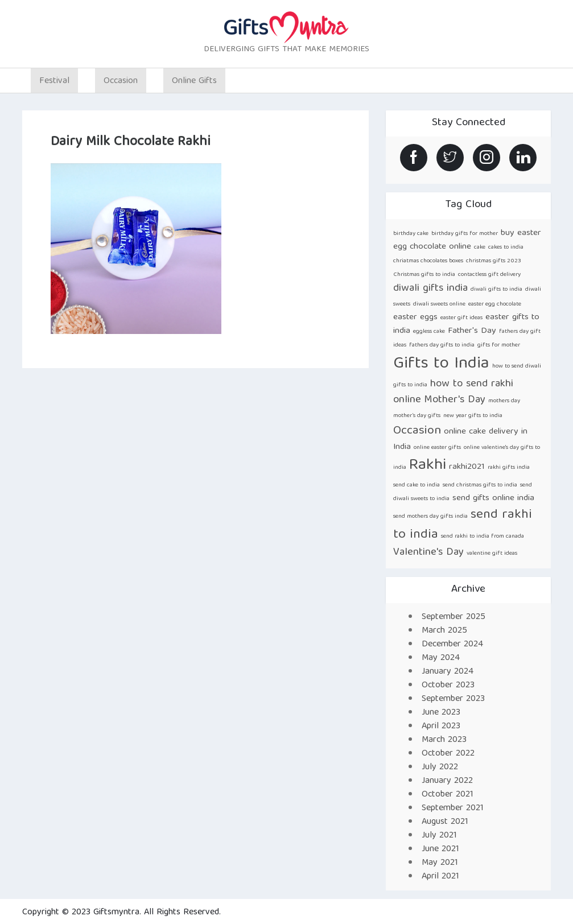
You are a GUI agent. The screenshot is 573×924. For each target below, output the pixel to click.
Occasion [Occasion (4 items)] (417, 431)
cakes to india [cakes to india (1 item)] (506, 247)
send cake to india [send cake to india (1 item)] (417, 485)
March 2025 (444, 631)
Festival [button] (54, 81)
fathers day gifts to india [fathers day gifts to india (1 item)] (442, 345)
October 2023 (448, 686)
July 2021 (439, 836)
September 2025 (454, 617)
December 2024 (452, 645)
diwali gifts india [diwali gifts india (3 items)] (430, 289)
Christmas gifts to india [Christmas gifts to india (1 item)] (424, 275)
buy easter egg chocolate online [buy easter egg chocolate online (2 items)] (467, 240)
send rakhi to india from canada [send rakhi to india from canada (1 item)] (483, 537)
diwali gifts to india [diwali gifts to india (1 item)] (496, 290)
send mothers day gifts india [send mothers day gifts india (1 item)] (430, 517)
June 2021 (440, 849)
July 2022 (440, 768)
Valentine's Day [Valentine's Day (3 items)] (428, 553)
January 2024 (448, 672)
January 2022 (447, 781)
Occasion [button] (121, 81)
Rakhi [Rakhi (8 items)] (428, 466)
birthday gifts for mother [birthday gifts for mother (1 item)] (465, 234)
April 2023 (441, 727)
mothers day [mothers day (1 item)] (504, 401)
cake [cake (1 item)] (480, 247)
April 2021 (440, 877)
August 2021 (445, 822)
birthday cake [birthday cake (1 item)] (411, 234)
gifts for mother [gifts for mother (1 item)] (499, 345)
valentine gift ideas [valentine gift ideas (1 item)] (492, 554)
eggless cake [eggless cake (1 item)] (429, 332)
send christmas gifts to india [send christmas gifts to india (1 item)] (480, 485)
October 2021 (448, 795)
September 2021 (453, 808)
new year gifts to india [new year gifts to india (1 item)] (473, 416)
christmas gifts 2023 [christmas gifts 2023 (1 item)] (494, 261)
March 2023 (444, 740)
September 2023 (453, 699)
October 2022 (448, 754)
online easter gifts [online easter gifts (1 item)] (437, 448)
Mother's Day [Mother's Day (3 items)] (455, 400)
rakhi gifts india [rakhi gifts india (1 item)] (509, 468)
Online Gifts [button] (194, 81)
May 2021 (440, 863)
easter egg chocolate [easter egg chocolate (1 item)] (495, 304)
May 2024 (441, 658)
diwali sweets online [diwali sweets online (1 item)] (439, 304)
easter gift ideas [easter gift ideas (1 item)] (461, 318)
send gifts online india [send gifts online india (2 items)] (493, 498)
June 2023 (441, 713)
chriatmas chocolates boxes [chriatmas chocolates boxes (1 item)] (428, 261)
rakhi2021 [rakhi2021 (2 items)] (467, 467)
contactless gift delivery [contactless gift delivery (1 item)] (489, 275)
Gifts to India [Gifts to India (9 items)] (441, 364)
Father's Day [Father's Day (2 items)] (472, 331)
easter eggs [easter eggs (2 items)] (415, 317)
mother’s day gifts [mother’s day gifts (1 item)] (417, 416)
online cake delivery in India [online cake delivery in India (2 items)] (460, 439)
